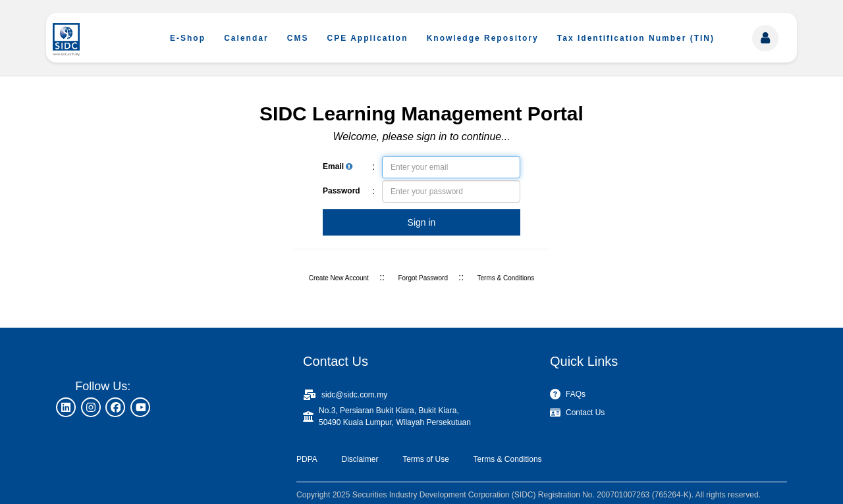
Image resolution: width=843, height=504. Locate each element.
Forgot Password (423, 278)
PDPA (307, 459)
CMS (298, 38)
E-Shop (188, 38)
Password (341, 191)
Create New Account (339, 278)
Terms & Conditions (506, 278)
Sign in (422, 222)
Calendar (246, 38)
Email (338, 166)
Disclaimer (360, 459)
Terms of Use (426, 459)
